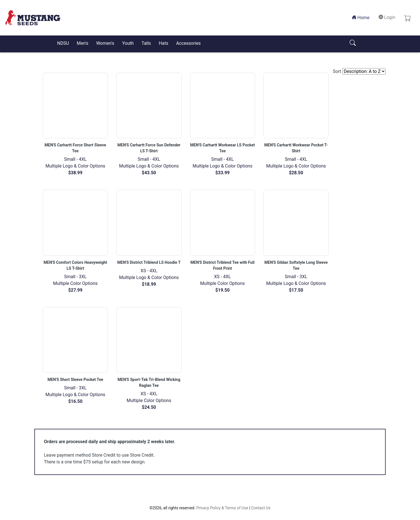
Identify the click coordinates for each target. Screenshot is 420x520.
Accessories (188, 43)
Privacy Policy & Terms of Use (222, 508)
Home (362, 17)
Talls (146, 43)
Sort (337, 71)
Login (387, 17)
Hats (164, 43)
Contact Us (261, 508)
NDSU (63, 43)
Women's (105, 43)
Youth (128, 43)
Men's (83, 43)
